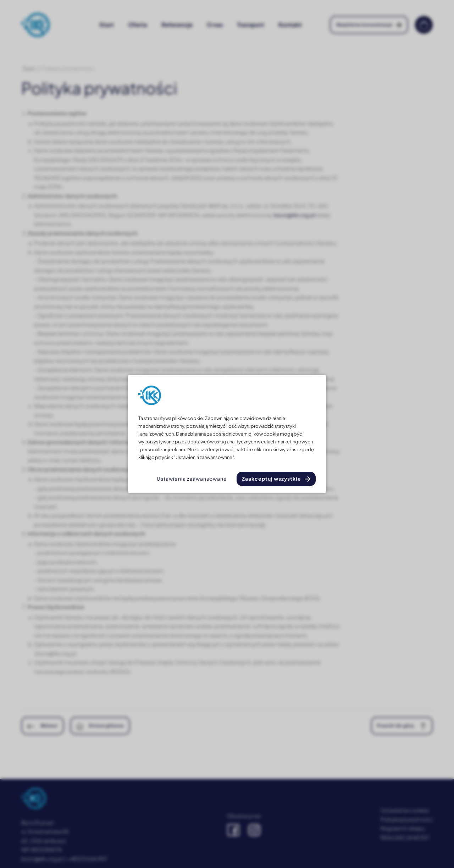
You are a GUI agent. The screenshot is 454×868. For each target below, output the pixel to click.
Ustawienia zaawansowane (192, 479)
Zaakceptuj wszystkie (272, 479)
